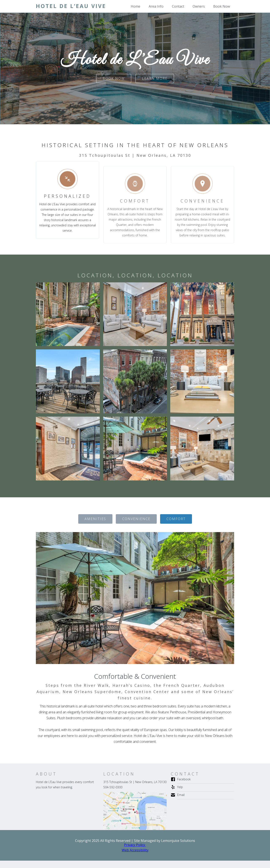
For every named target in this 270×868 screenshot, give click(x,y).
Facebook (184, 779)
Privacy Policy (135, 845)
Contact (178, 6)
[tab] (95, 519)
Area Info (156, 6)
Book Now (222, 6)
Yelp (180, 787)
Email (181, 795)
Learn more (155, 78)
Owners (199, 6)
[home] (71, 6)
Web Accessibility (135, 850)
